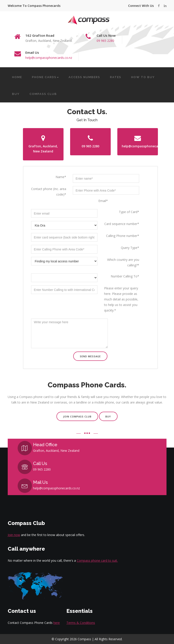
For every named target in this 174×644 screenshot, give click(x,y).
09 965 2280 (105, 41)
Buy (108, 416)
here (57, 623)
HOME (17, 77)
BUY (16, 94)
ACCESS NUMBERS (84, 77)
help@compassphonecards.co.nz (49, 58)
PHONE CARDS (45, 77)
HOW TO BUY (143, 77)
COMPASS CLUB (43, 94)
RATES (116, 77)
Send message (90, 356)
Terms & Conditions (81, 623)
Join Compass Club (77, 416)
